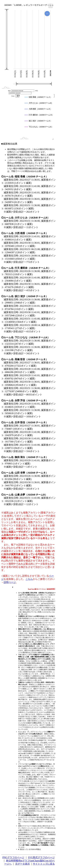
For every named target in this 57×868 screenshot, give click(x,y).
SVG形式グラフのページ (41, 857)
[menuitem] (50, 6)
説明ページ (10, 582)
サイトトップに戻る (44, 864)
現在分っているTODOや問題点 (30, 849)
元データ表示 (22, 864)
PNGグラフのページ (13, 857)
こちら (29, 579)
